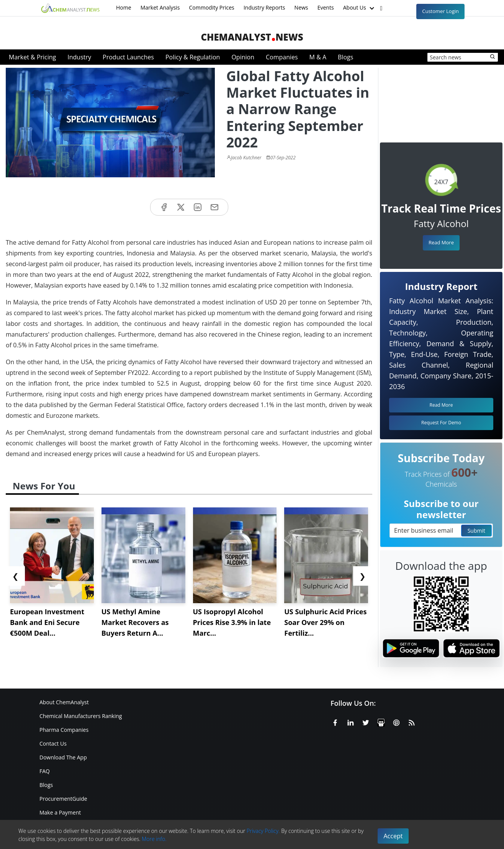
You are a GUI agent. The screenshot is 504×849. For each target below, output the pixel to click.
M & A (318, 57)
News (301, 7)
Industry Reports (264, 7)
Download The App (63, 757)
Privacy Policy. (263, 831)
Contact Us (53, 743)
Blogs (345, 57)
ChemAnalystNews (252, 37)
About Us (360, 8)
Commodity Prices (211, 7)
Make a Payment (60, 812)
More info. (154, 839)
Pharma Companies (64, 730)
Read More (441, 242)
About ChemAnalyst (64, 702)
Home (124, 7)
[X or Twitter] (366, 721)
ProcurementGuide (63, 799)
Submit (476, 531)
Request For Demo (441, 423)
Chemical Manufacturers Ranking (81, 716)
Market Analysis (160, 7)
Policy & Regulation (193, 57)
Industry (79, 57)
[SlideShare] (381, 721)
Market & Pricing (32, 57)
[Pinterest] (396, 721)
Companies (282, 57)
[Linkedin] (350, 721)
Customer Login (440, 11)
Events (326, 7)
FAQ (45, 771)
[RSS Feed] (412, 721)
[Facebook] (335, 721)
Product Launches (128, 57)
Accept (393, 836)
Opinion (243, 57)
